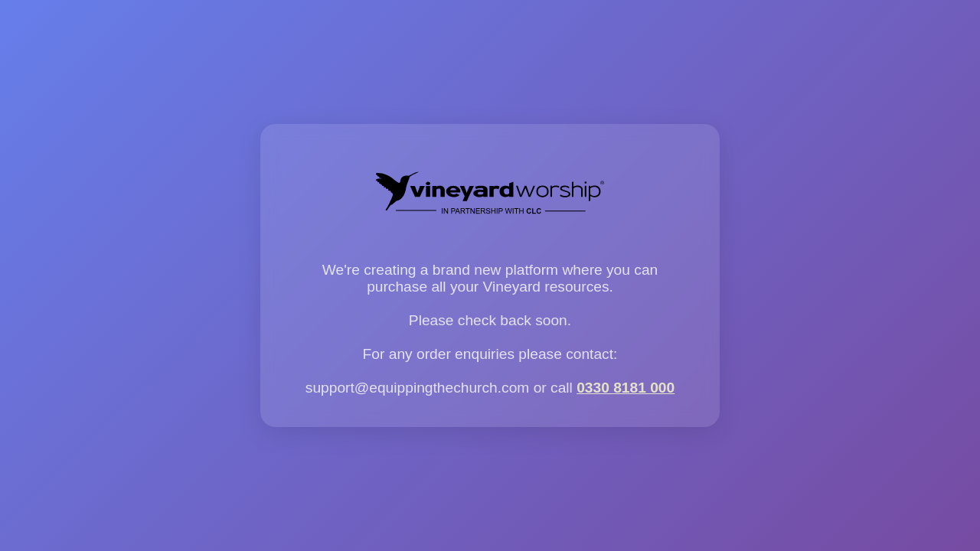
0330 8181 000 (626, 388)
